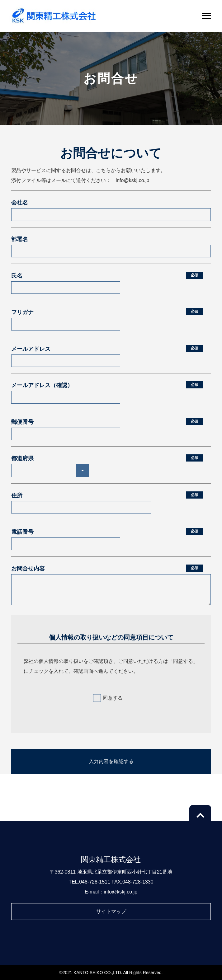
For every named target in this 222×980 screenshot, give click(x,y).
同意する (113, 698)
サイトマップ (111, 911)
